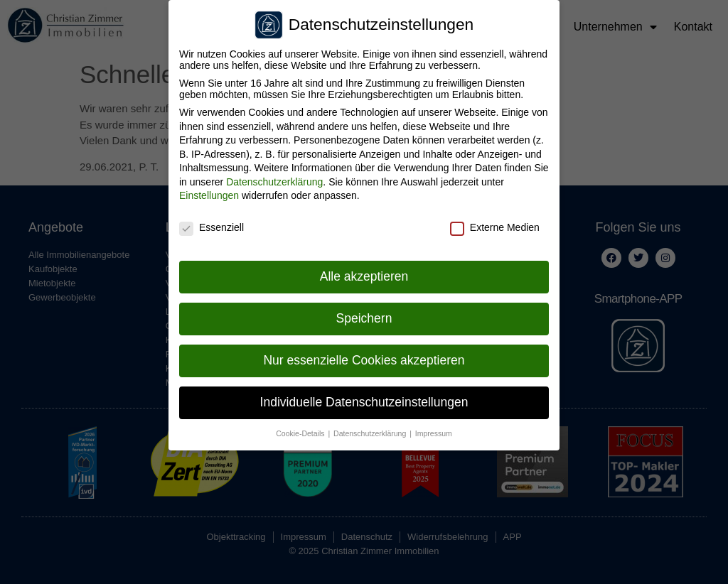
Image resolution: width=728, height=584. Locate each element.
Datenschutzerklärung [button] (371, 427)
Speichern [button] (364, 313)
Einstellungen (209, 190)
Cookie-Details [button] (301, 427)
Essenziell (212, 222)
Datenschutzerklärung (274, 175)
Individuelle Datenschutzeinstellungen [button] (364, 396)
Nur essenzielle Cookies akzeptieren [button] (364, 354)
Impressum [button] (434, 427)
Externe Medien (495, 222)
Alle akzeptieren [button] (364, 271)
